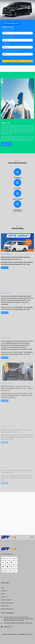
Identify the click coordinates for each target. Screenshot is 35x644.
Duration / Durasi (7, 44)
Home (3, 588)
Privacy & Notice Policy (7, 609)
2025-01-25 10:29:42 (6, 255)
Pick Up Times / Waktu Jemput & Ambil (11, 51)
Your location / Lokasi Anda (9, 30)
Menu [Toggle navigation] (32, 537)
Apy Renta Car (29, 634)
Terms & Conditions (6, 600)
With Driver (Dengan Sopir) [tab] (11, 23)
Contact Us (4, 597)
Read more (5, 269)
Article (3, 594)
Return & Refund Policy (7, 603)
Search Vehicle (6, 145)
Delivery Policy (5, 606)
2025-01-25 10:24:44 (6, 340)
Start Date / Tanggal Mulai (9, 37)
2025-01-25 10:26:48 (6, 295)
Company (4, 591)
